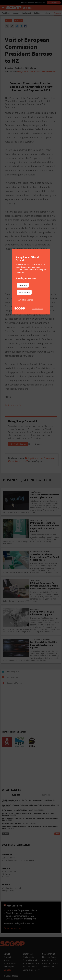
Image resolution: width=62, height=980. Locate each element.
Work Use (23, 285)
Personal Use (24, 293)
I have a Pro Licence (25, 300)
